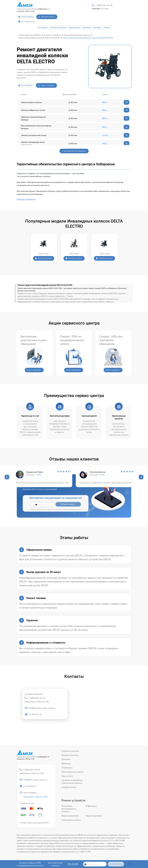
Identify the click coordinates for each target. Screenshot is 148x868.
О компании (43, 27)
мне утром (100, 9)
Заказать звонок (46, 17)
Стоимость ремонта (70, 751)
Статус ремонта (26, 17)
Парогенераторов (94, 816)
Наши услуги (67, 776)
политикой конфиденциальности (72, 509)
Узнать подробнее (34, 370)
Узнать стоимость (46, 85)
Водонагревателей (70, 816)
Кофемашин (91, 806)
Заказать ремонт (43, 258)
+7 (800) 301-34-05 (104, 5)
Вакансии (87, 27)
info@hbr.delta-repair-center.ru (40, 708)
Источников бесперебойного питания (69, 809)
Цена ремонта (75, 27)
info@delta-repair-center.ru (33, 780)
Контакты (97, 27)
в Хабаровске (43, 9)
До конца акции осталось (56, 864)
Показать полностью (26, 199)
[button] (7, 477)
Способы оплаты (69, 787)
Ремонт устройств (59, 27)
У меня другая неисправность (74, 151)
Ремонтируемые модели (72, 772)
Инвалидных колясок (71, 820)
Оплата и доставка (70, 755)
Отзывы (107, 27)
